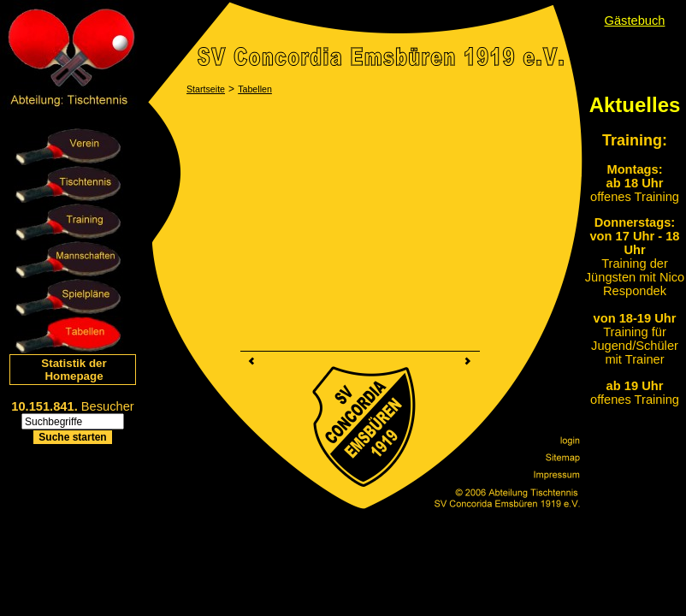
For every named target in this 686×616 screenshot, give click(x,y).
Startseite (206, 89)
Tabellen (255, 89)
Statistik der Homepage (74, 370)
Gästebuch (635, 21)
